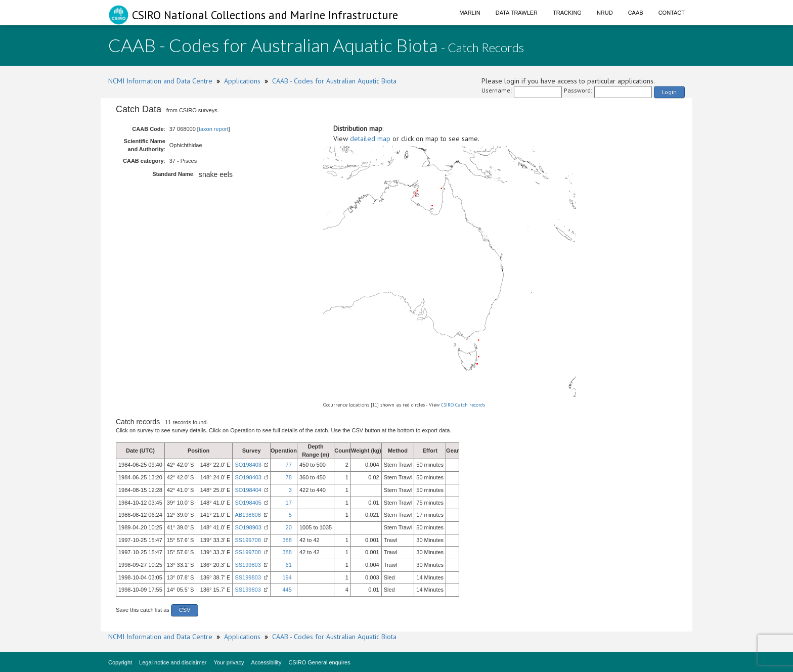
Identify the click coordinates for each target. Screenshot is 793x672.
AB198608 (248, 515)
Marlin (470, 13)
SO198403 (248, 465)
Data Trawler (517, 13)
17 (289, 503)
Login (669, 92)
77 (289, 465)
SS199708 (248, 540)
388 (287, 540)
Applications (242, 81)
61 (289, 565)
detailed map (370, 139)
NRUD (605, 13)
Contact (672, 13)
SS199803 (248, 565)
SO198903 (248, 527)
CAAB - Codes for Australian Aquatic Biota (334, 81)
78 (289, 477)
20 (289, 527)
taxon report (214, 129)
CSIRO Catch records (463, 405)
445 (287, 590)
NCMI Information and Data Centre (160, 81)
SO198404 (248, 490)
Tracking (567, 13)
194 (287, 577)
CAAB (636, 13)
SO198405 (248, 503)
